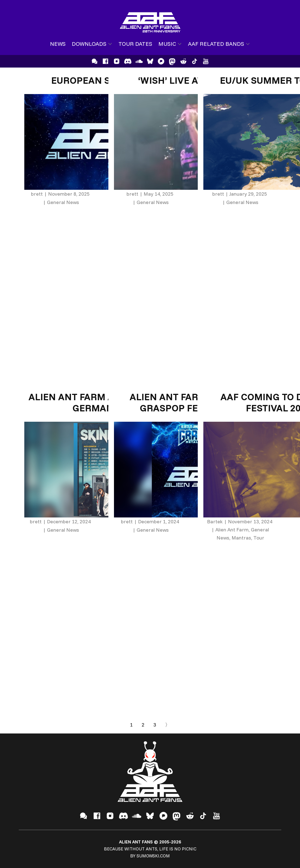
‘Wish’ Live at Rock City (196, 80)
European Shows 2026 (106, 80)
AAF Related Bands (216, 44)
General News (63, 202)
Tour (259, 538)
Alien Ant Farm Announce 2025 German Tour (107, 402)
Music (167, 44)
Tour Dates (135, 44)
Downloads (89, 44)
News (58, 44)
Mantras (241, 538)
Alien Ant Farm (232, 530)
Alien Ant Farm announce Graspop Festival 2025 (196, 402)
